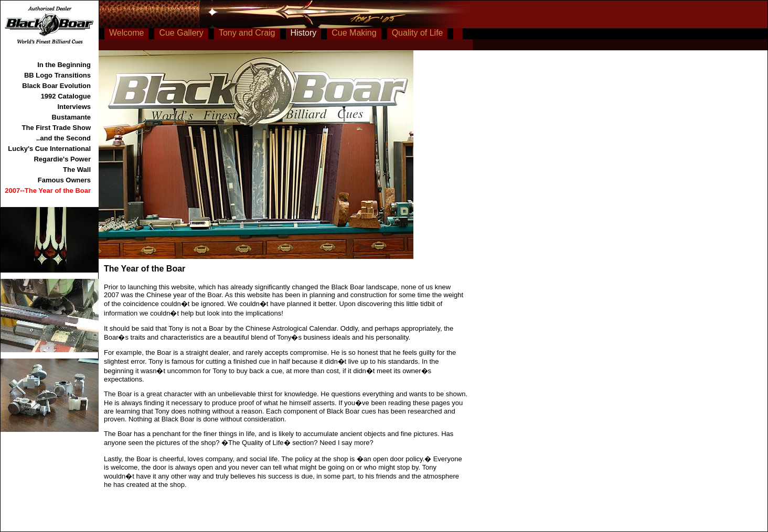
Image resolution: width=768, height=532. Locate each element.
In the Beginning (64, 65)
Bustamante (71, 117)
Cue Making (354, 33)
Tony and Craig (247, 33)
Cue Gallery (181, 33)
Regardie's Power (62, 159)
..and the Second (63, 138)
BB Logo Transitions (57, 75)
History (304, 33)
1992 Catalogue (66, 96)
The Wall (77, 170)
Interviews (74, 107)
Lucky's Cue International (49, 149)
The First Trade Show (56, 128)
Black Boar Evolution (56, 86)
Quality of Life (418, 33)
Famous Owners (64, 180)
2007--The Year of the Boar (48, 191)
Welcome (126, 33)
